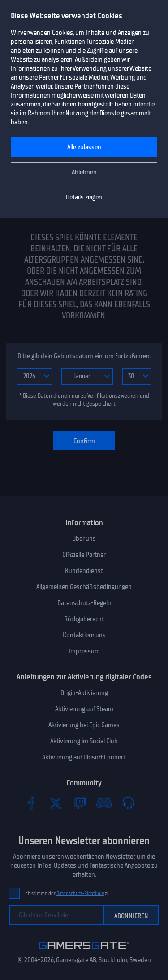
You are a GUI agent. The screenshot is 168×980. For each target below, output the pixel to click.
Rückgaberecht (84, 619)
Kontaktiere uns (84, 635)
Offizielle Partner (84, 555)
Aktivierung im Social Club (84, 741)
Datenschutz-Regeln (84, 603)
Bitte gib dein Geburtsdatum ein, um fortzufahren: (84, 356)
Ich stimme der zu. (67, 893)
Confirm (84, 441)
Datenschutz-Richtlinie (80, 893)
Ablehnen (84, 172)
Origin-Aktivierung (84, 693)
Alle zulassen (84, 147)
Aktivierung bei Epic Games (84, 725)
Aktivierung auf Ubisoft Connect (84, 757)
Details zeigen (84, 197)
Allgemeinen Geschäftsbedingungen (84, 587)
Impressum (84, 651)
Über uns (84, 539)
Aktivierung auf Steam (84, 709)
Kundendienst (84, 571)
